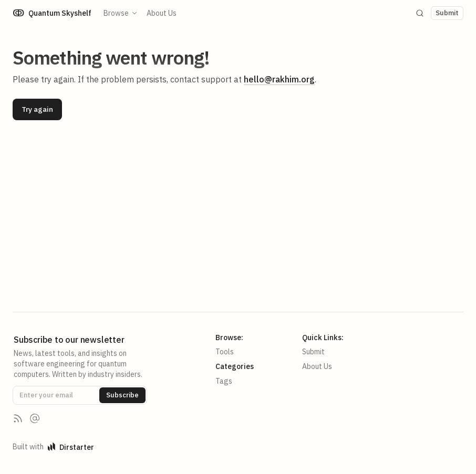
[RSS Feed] (18, 418)
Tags (224, 381)
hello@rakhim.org (279, 79)
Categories (235, 366)
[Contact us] (35, 418)
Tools (225, 352)
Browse (121, 13)
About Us (162, 13)
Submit (313, 352)
